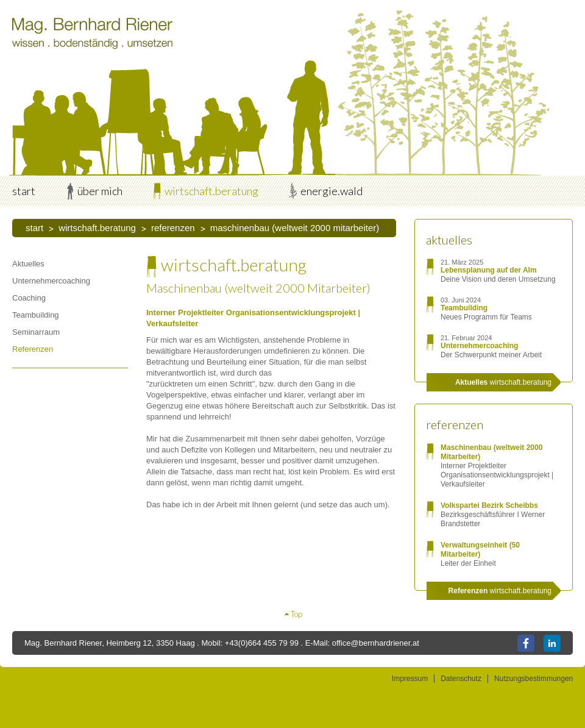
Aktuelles (28, 264)
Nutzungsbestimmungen (534, 679)
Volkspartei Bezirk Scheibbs (489, 505)
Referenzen (173, 228)
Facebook (526, 643)
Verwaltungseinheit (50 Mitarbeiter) (480, 550)
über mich (100, 191)
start (24, 191)
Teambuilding (36, 315)
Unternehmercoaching (51, 281)
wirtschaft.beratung (211, 191)
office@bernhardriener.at (376, 643)
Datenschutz (461, 679)
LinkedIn (552, 643)
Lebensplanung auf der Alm (489, 270)
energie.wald (331, 191)
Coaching (29, 298)
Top (296, 614)
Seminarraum (36, 332)
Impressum (410, 679)
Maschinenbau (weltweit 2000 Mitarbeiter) (295, 228)
